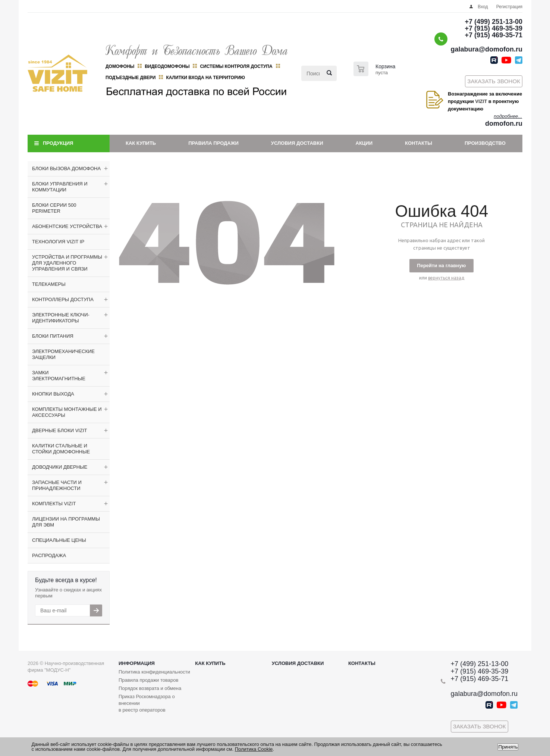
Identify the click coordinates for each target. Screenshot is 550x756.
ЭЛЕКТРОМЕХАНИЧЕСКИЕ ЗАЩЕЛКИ (63, 354)
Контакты (419, 143)
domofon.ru (504, 124)
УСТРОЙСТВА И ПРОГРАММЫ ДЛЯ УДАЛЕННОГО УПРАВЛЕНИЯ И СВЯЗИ (67, 263)
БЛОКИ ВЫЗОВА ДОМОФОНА (66, 168)
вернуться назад (446, 278)
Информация (137, 663)
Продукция (58, 143)
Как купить (141, 143)
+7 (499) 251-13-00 (494, 22)
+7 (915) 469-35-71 (494, 35)
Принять (508, 747)
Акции (364, 143)
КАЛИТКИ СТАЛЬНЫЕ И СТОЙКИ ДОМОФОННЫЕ (61, 449)
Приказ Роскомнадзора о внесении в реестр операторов (147, 703)
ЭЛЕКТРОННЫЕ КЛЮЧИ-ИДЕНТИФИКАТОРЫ (61, 318)
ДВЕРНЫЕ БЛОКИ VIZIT (59, 430)
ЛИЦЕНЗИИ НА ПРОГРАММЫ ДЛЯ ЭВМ (66, 522)
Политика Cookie (254, 749)
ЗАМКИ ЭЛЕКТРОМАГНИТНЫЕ (59, 376)
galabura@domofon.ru (486, 49)
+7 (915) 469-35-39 (494, 28)
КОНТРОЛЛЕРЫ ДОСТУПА (63, 299)
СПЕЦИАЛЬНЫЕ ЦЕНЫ (59, 540)
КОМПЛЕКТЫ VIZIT (54, 504)
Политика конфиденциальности (154, 672)
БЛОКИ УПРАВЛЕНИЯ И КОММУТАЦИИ (60, 187)
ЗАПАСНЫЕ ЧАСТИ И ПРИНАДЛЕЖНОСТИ (57, 485)
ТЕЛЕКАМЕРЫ (49, 284)
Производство (485, 143)
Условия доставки (297, 143)
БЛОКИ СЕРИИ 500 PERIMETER (54, 208)
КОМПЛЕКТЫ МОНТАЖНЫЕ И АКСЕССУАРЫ (67, 412)
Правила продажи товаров (148, 680)
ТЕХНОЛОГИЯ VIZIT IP (58, 242)
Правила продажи (213, 143)
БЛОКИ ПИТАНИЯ (53, 336)
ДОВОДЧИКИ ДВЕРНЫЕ (60, 467)
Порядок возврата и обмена (150, 688)
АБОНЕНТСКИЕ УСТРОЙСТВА (67, 226)
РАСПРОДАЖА (49, 555)
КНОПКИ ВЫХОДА (53, 394)
